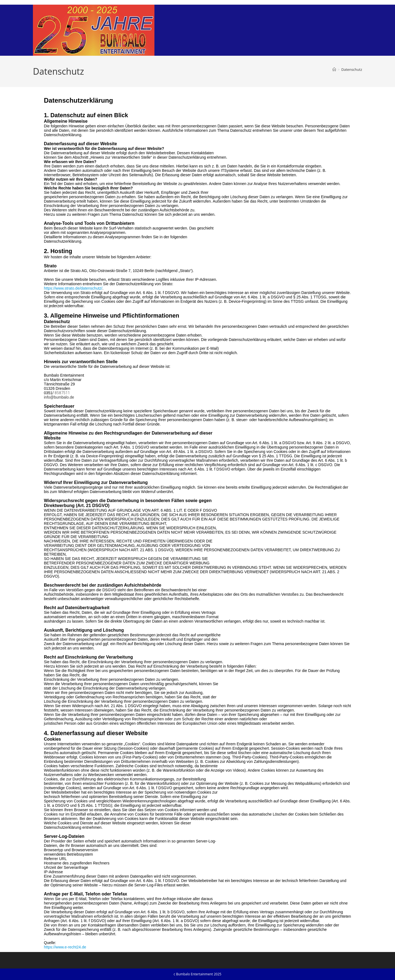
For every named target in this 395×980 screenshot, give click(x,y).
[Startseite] (334, 69)
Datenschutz (352, 69)
